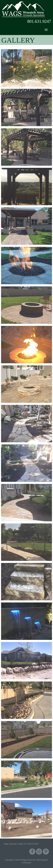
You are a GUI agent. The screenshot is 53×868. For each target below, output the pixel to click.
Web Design (41, 860)
